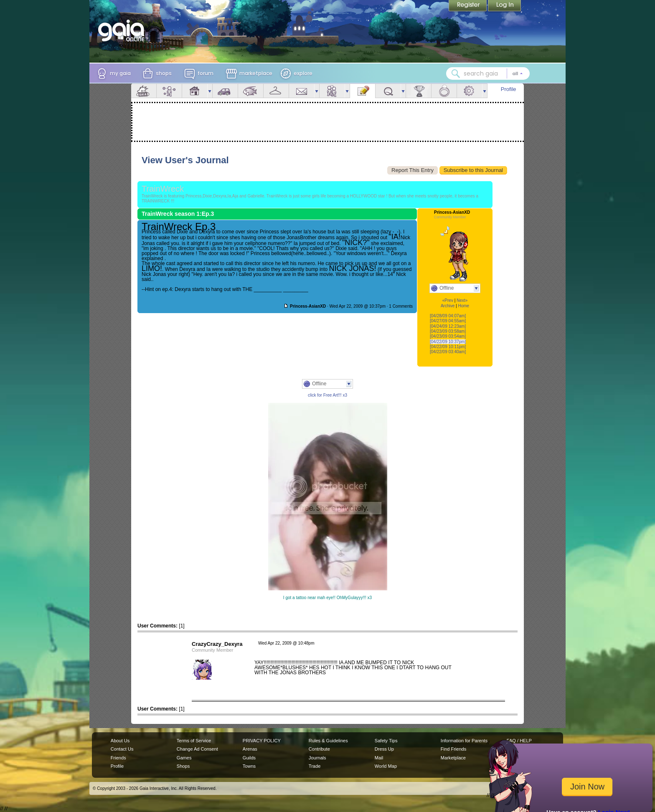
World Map (386, 766)
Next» (462, 300)
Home (463, 306)
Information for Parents (464, 741)
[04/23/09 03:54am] (448, 336)
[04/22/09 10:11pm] (448, 347)
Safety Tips (386, 741)
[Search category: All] (518, 73)
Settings (470, 91)
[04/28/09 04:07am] (448, 316)
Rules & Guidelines (328, 741)
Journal (363, 91)
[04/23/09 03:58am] (448, 331)
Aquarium (251, 91)
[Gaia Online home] (123, 30)
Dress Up (384, 749)
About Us (120, 741)
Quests (388, 91)
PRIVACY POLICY (262, 741)
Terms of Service (194, 741)
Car (225, 91)
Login (505, 6)
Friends (332, 91)
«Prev (448, 300)
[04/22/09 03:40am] (448, 352)
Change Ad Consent (197, 749)
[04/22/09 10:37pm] (448, 342)
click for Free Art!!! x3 (327, 395)
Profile (509, 89)
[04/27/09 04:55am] (448, 321)
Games (184, 758)
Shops (183, 766)
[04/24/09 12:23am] (448, 326)
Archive (448, 306)
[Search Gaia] (456, 73)
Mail (302, 91)
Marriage (444, 91)
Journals (317, 758)
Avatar (169, 91)
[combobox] (488, 73)
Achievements (419, 91)
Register (468, 6)
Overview (144, 91)
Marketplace (453, 758)
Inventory (276, 91)
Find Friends (453, 749)
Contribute (319, 749)
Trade (315, 766)
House (195, 91)
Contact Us (122, 749)
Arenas (250, 749)
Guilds (249, 758)
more (210, 91)
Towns (249, 766)
